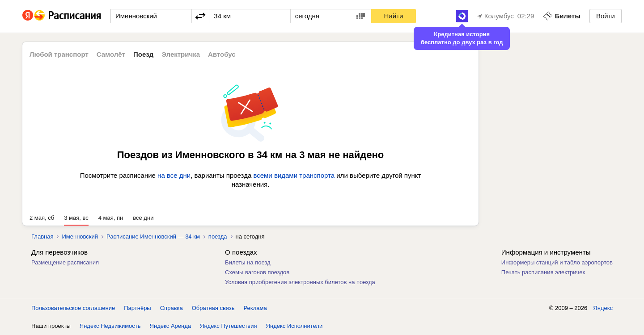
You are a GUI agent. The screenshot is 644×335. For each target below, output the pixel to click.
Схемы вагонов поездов (257, 272)
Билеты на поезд (248, 262)
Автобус (222, 54)
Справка (172, 308)
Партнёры (137, 308)
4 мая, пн (111, 218)
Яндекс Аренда (170, 326)
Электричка (181, 54)
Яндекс (603, 308)
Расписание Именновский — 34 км (153, 237)
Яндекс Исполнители (294, 326)
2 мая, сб (42, 218)
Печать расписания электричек (543, 272)
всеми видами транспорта (294, 175)
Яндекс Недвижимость (110, 326)
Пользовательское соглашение (73, 308)
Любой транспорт (59, 54)
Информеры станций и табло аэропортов (557, 262)
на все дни (174, 175)
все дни (143, 218)
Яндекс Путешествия (229, 326)
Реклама (255, 308)
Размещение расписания (65, 262)
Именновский (80, 237)
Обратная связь (213, 308)
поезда (218, 237)
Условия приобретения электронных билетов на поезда (300, 282)
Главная (42, 237)
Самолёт (111, 54)
